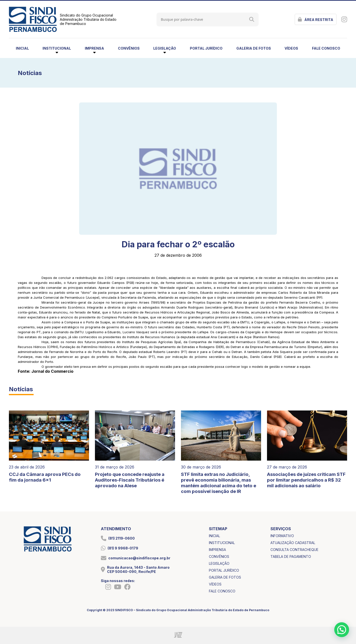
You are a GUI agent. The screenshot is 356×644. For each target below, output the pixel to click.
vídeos (291, 48)
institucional (222, 543)
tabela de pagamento (291, 556)
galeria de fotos (254, 48)
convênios (129, 48)
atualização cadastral (293, 543)
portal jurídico (206, 48)
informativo (282, 536)
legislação (219, 563)
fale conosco (326, 48)
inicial (22, 48)
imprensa (217, 550)
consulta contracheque (294, 550)
